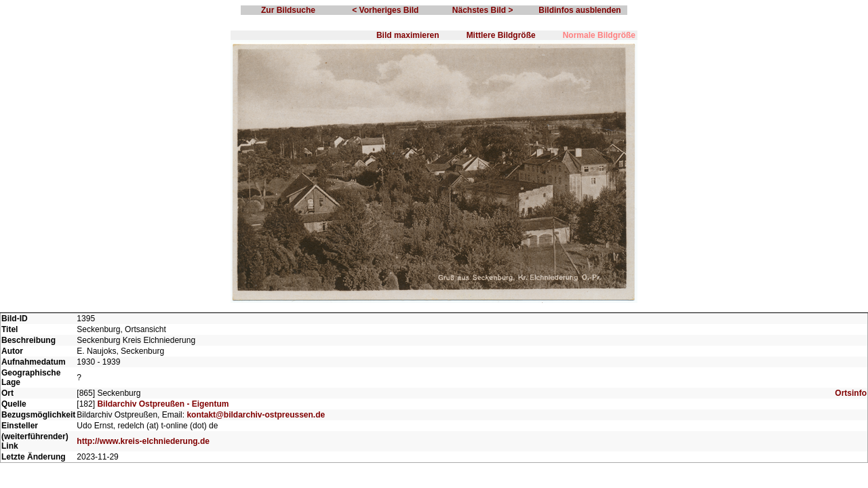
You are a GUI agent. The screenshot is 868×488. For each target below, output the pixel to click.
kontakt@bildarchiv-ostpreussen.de (256, 415)
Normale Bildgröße (599, 35)
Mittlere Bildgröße (501, 35)
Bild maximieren (408, 35)
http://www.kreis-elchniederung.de (143, 441)
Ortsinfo (851, 393)
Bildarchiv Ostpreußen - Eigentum (163, 404)
